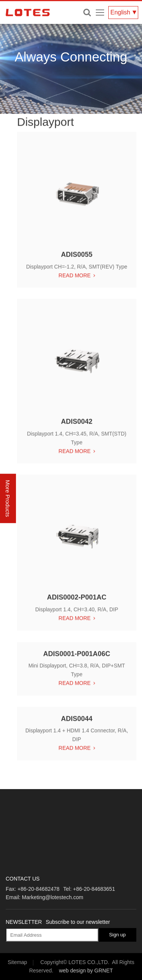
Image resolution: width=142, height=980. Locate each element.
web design (73, 971)
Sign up (117, 935)
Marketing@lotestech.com (53, 897)
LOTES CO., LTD (28, 13)
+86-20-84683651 (94, 889)
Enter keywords (87, 13)
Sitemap (17, 962)
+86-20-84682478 (38, 889)
